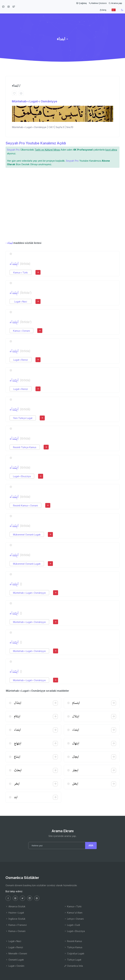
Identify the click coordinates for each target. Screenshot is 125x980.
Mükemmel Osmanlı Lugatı (27, 535)
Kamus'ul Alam (73, 913)
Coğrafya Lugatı (74, 953)
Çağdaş (81, 3)
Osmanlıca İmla (73, 966)
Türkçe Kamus (73, 947)
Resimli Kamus (73, 941)
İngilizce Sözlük (15, 919)
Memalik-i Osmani (16, 953)
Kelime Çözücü (98, 3)
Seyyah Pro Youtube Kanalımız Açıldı (36, 143)
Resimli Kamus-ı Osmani (25, 505)
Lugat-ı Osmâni (15, 966)
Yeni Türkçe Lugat (23, 418)
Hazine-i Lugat (15, 913)
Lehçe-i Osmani (74, 919)
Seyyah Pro (13, 150)
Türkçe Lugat (73, 960)
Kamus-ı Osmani (21, 331)
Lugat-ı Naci (21, 302)
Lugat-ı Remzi (21, 360)
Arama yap (115, 3)
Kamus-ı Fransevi (16, 925)
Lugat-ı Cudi (72, 925)
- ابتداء (9, 243)
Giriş (103, 10)
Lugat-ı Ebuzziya (22, 476)
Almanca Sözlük (15, 906)
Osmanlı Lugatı (15, 960)
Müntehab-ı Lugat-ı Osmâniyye (35, 101)
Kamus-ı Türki (21, 273)
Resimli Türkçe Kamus (25, 447)
